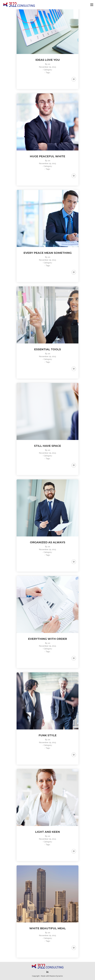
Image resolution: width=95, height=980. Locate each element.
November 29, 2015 (47, 67)
